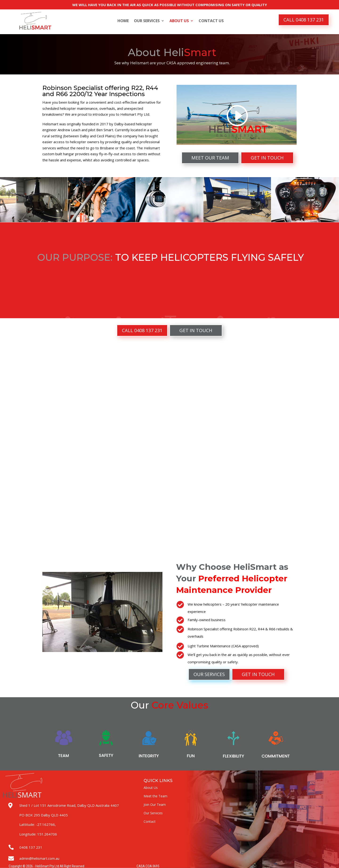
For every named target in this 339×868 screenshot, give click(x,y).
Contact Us (211, 21)
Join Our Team (155, 805)
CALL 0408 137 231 (304, 20)
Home (123, 21)
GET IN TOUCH (267, 158)
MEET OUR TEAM (210, 158)
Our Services (147, 21)
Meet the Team (155, 796)
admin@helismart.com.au (39, 858)
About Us (179, 21)
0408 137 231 (31, 847)
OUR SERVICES (209, 674)
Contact (150, 821)
